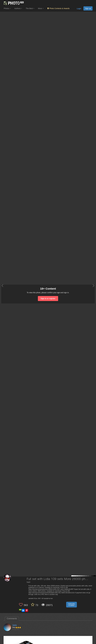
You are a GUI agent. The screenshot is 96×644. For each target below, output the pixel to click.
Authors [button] (18, 8)
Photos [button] (7, 8)
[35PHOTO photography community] (13, 3)
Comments (12, 619)
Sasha (15, 625)
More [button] (41, 8)
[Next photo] (94, 286)
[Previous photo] (2, 286)
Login (79, 9)
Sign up (88, 8)
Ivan (29, 582)
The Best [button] (30, 8)
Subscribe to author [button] (72, 605)
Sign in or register (48, 299)
